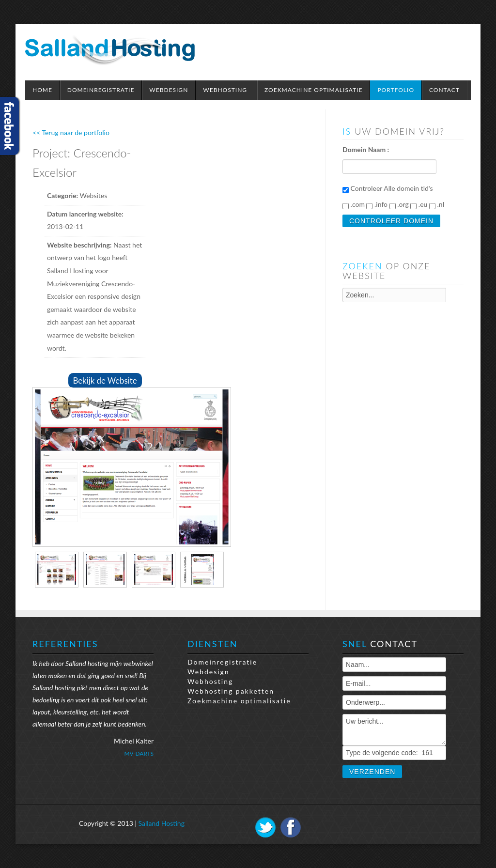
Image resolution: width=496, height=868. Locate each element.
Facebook (291, 827)
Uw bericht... (394, 730)
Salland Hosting (162, 823)
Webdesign (209, 672)
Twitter (265, 827)
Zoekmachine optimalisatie (239, 701)
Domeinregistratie (222, 662)
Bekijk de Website (105, 380)
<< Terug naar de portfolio (71, 132)
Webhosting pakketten (231, 691)
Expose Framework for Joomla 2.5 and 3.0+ (110, 50)
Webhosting (210, 681)
